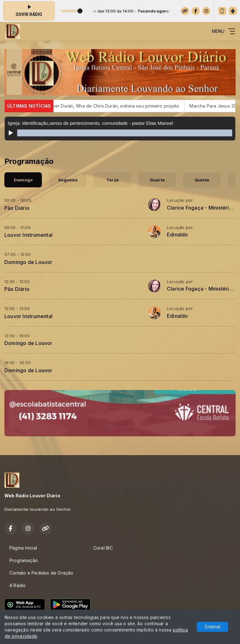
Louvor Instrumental (28, 235)
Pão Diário (17, 208)
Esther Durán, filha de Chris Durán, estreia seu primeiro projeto (118, 106)
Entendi (213, 627)
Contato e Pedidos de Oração (41, 573)
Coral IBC (103, 548)
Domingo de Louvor (28, 262)
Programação (24, 560)
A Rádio (17, 585)
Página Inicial (23, 548)
